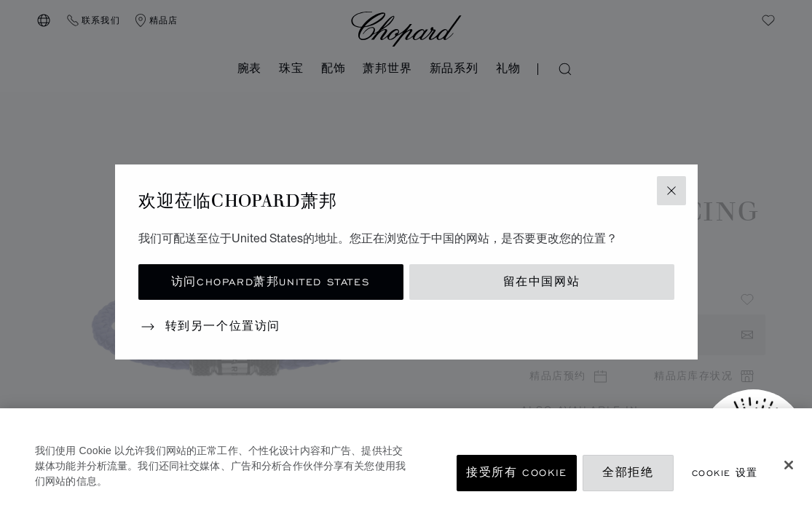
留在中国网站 (542, 282)
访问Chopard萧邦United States (271, 282)
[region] (406, 466)
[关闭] (789, 465)
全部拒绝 (628, 473)
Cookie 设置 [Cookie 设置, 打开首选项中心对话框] (725, 473)
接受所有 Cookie (517, 473)
